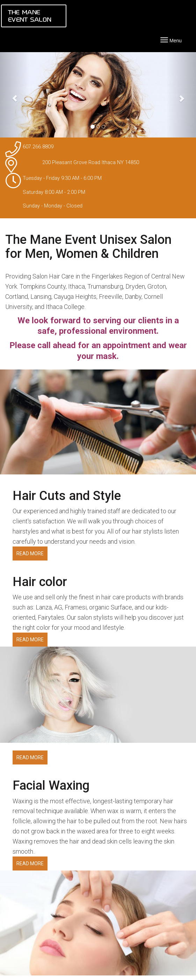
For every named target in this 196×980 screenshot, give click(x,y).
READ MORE (30, 554)
